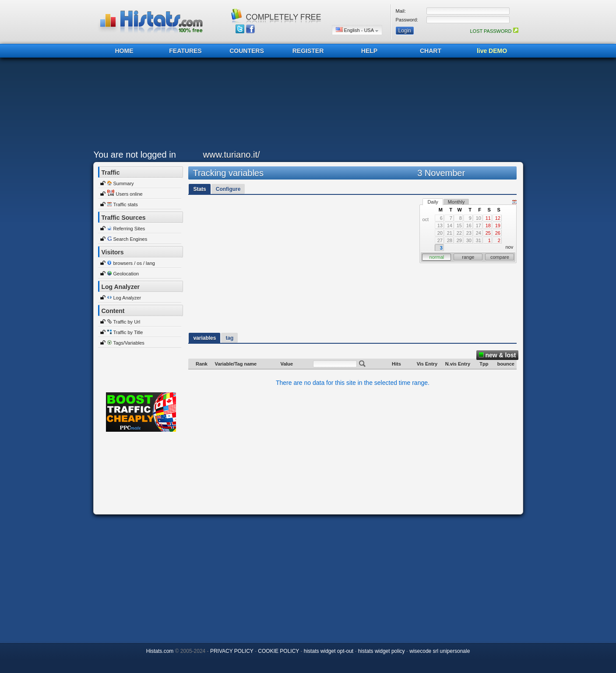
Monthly (456, 202)
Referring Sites (129, 229)
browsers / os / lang (134, 263)
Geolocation (126, 274)
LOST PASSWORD (494, 31)
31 (479, 240)
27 (440, 240)
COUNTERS (247, 51)
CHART (431, 51)
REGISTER (308, 51)
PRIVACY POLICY (232, 651)
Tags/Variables (129, 343)
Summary (124, 183)
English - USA (357, 30)
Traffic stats (126, 204)
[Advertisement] (306, 106)
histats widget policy (382, 651)
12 (498, 218)
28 (450, 240)
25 (488, 233)
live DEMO (492, 51)
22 (459, 233)
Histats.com (160, 651)
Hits (396, 364)
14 (450, 226)
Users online (129, 194)
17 (479, 226)
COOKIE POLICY (278, 651)
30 (469, 240)
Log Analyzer (127, 298)
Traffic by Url (127, 322)
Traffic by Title (128, 332)
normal (437, 257)
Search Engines (130, 239)
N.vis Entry (458, 364)
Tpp (484, 364)
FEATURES (185, 51)
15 (459, 226)
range (468, 257)
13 (440, 226)
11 (488, 218)
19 (498, 226)
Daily (433, 202)
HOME (124, 51)
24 (479, 233)
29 (459, 240)
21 (450, 233)
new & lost (497, 355)
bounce (506, 364)
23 (469, 233)
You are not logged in (135, 155)
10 (479, 218)
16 (469, 226)
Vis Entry (427, 364)
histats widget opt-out (329, 651)
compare (500, 257)
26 (498, 233)
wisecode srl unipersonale (440, 651)
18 (488, 226)
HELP (369, 51)
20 (440, 233)
